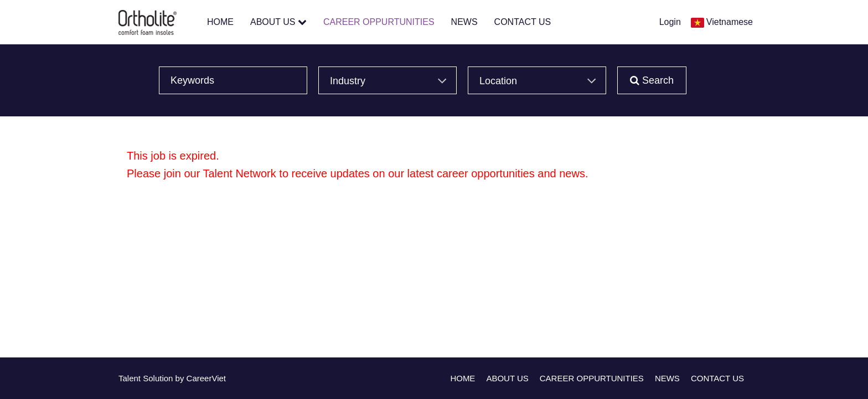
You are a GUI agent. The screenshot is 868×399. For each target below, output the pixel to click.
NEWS (464, 22)
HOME (220, 22)
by (181, 378)
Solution (159, 378)
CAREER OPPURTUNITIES (379, 22)
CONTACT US (523, 22)
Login (670, 22)
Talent (131, 378)
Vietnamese (730, 22)
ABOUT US (278, 22)
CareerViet (206, 378)
